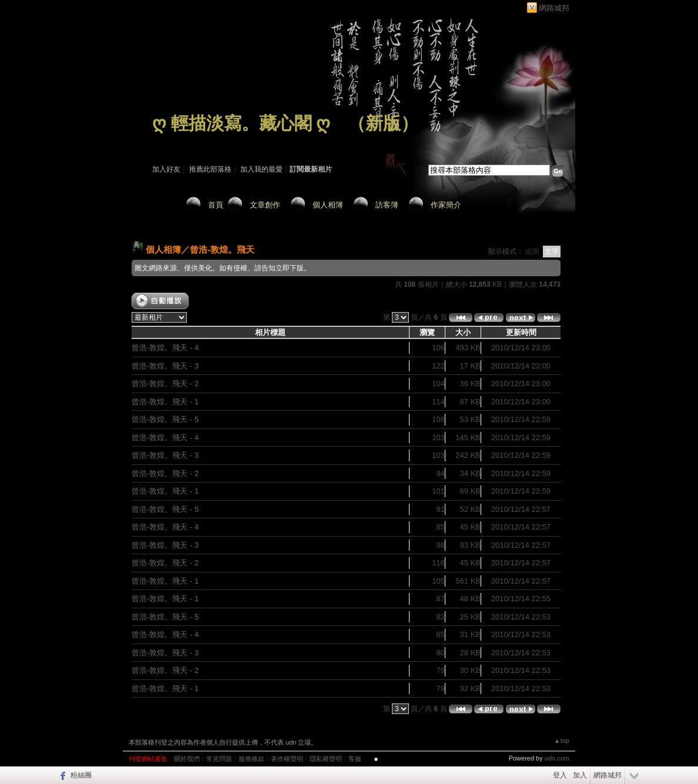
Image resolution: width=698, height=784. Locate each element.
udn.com (557, 758)
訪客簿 (387, 205)
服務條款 (251, 759)
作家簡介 (446, 205)
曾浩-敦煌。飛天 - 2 (165, 383)
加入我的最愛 (261, 169)
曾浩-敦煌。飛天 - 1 (165, 402)
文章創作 (265, 205)
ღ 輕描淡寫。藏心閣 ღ (241, 123)
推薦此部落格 (210, 169)
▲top (562, 741)
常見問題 (219, 759)
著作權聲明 (287, 759)
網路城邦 (554, 8)
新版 (383, 123)
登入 (560, 775)
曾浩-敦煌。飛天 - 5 (165, 419)
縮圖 (532, 252)
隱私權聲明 (326, 759)
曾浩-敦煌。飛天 (222, 249)
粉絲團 (81, 775)
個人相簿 (328, 205)
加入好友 (166, 169)
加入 (580, 775)
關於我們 (187, 759)
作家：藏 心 (171, 140)
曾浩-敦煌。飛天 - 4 (165, 348)
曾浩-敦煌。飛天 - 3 (165, 366)
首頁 (216, 205)
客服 (355, 759)
